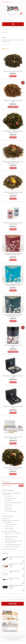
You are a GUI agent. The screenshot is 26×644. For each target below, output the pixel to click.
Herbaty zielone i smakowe (11, 524)
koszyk (20, 15)
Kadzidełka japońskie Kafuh (11, 498)
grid (4, 49)
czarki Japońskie (8, 522)
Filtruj (21, 486)
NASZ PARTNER (5, 629)
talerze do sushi (8, 507)
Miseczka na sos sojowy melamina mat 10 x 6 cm (13, 586)
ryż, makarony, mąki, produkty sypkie (13, 544)
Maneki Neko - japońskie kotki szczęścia (13, 503)
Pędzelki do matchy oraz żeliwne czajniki (11, 520)
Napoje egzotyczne (9, 539)
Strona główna (4, 40)
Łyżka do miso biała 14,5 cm (11, 571)
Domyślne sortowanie (7, 44)
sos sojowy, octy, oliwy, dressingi (12, 547)
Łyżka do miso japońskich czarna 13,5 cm (13, 557)
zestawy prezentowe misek (11, 511)
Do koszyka (13, 76)
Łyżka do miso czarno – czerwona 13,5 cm (13, 565)
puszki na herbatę (9, 527)
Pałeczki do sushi (6, 518)
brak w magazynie (13, 107)
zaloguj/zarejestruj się (7, 2)
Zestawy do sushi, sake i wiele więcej (16, 40)
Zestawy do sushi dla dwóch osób (9, 549)
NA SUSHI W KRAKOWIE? (7, 617)
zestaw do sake (8, 509)
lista (8, 49)
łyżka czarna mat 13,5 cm (11, 578)
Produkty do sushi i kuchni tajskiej (9, 531)
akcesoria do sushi (9, 496)
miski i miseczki (8, 505)
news (4, 514)
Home (2, 32)
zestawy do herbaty (9, 529)
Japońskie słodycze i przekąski (11, 537)
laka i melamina (8, 501)
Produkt (6, 32)
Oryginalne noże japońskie (8, 516)
